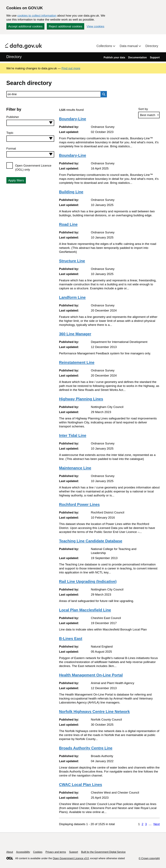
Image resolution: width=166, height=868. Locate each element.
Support (155, 57)
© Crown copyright (149, 858)
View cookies (95, 26)
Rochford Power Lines (79, 504)
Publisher (13, 117)
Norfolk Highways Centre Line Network (94, 712)
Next (156, 824)
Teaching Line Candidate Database (91, 541)
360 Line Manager (75, 334)
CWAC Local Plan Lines (80, 785)
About (10, 852)
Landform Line (72, 297)
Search (103, 94)
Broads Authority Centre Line (86, 748)
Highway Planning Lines (81, 399)
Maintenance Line (75, 468)
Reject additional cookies (66, 26)
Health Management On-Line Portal (91, 675)
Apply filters (16, 180)
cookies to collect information (37, 16)
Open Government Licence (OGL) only (33, 168)
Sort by (143, 109)
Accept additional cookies (25, 26)
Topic (10, 133)
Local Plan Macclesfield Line (85, 610)
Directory (152, 46)
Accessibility (23, 852)
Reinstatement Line (77, 362)
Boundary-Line (72, 119)
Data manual (129, 46)
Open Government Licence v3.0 (71, 858)
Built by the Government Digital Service (103, 852)
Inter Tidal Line (73, 435)
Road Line (68, 224)
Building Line (71, 192)
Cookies (38, 852)
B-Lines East (71, 639)
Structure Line (72, 261)
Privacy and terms (56, 852)
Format (11, 148)
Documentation (137, 57)
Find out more (71, 68)
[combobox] (30, 123)
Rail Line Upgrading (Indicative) (88, 581)
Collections (105, 46)
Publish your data (114, 57)
